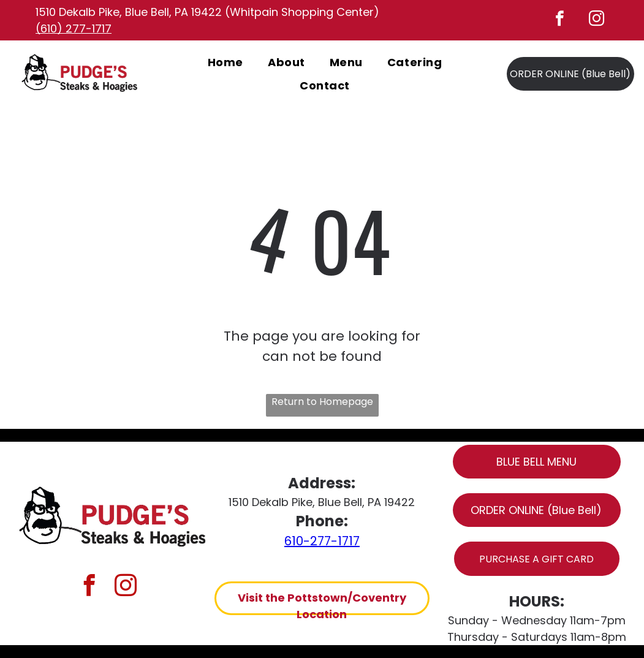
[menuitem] (225, 62)
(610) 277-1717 (74, 28)
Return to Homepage (322, 402)
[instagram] (597, 21)
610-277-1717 (322, 541)
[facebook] (560, 21)
